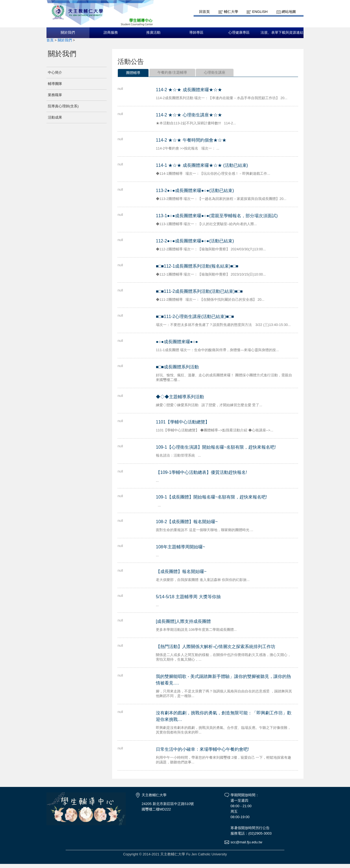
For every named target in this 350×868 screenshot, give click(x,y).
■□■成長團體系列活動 (177, 367)
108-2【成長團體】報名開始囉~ (187, 522)
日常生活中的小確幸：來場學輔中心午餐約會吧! (202, 749)
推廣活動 (153, 33)
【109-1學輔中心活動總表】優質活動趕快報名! (201, 472)
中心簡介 (55, 72)
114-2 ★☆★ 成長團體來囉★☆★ (189, 90)
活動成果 (55, 117)
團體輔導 (133, 73)
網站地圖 (289, 12)
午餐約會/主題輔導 (172, 72)
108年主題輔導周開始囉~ (180, 547)
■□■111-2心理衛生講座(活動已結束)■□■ (195, 316)
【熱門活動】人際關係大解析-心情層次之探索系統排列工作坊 (216, 647)
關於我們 (68, 33)
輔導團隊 (55, 84)
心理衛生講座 (215, 72)
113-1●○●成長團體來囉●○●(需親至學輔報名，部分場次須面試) (217, 216)
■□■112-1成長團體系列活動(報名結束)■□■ (197, 266)
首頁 (50, 40)
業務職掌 (55, 95)
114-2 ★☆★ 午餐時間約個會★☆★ (191, 140)
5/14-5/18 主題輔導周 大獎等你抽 (188, 597)
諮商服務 (111, 33)
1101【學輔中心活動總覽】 (183, 422)
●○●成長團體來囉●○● (177, 342)
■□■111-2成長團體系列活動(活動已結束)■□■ (199, 291)
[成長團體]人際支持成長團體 (183, 621)
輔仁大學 (231, 12)
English (260, 12)
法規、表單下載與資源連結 (282, 33)
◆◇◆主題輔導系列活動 (180, 397)
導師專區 (196, 33)
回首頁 (204, 12)
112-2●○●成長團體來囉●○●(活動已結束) (195, 241)
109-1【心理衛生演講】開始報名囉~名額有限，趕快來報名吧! (216, 447)
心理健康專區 (239, 33)
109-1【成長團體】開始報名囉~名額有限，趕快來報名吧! (212, 497)
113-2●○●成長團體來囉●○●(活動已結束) (195, 190)
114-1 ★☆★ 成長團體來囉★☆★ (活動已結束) (202, 165)
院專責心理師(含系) (63, 106)
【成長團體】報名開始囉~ (181, 571)
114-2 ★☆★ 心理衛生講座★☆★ (189, 115)
